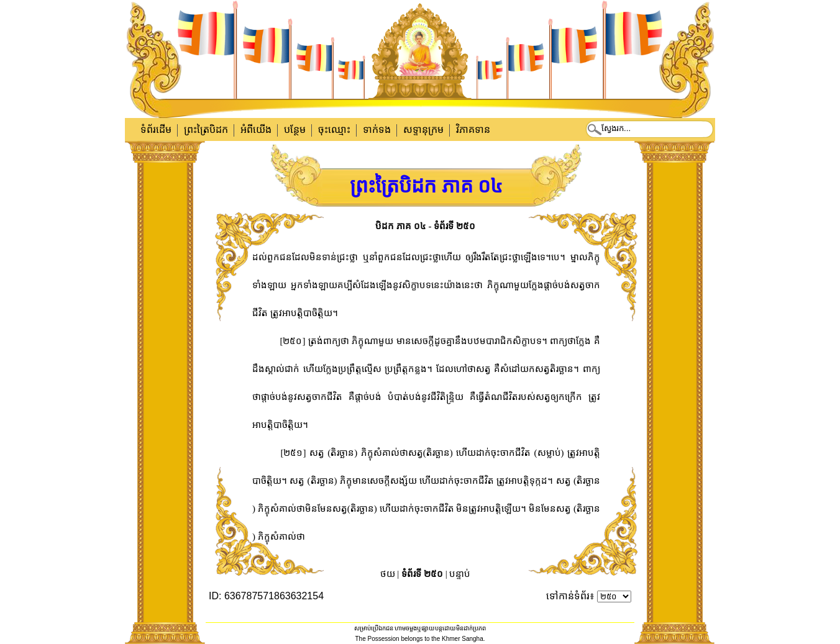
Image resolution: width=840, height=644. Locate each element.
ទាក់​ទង (377, 129)
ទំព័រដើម (156, 129)
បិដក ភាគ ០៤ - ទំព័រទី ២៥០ (425, 226)
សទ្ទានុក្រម (423, 129)
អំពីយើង (256, 129)
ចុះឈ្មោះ (334, 129)
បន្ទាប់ (460, 574)
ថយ (388, 574)
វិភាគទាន (473, 129)
